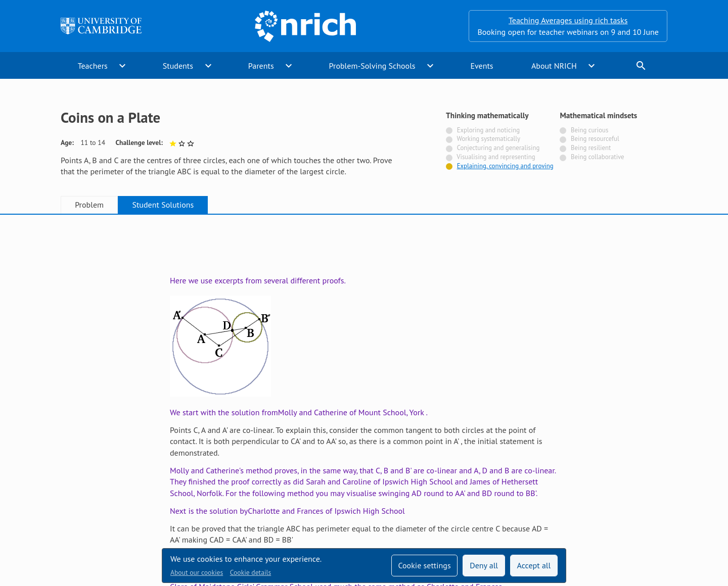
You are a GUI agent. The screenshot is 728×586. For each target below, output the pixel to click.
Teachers (93, 66)
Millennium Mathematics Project (275, 507)
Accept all (534, 565)
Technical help (217, 486)
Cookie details (251, 572)
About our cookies (197, 572)
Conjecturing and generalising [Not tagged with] (498, 148)
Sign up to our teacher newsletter (118, 486)
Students (178, 66)
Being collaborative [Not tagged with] (598, 157)
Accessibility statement (297, 486)
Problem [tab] (89, 205)
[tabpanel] (364, 323)
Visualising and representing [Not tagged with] (496, 157)
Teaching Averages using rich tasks (568, 20)
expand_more (122, 66)
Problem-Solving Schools (372, 66)
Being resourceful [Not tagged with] (595, 139)
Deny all (484, 565)
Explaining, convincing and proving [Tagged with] (505, 166)
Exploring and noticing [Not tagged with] (488, 130)
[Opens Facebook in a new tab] (633, 486)
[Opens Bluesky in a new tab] (661, 487)
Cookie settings (424, 565)
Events (482, 66)
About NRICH (554, 66)
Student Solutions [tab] (163, 205)
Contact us (371, 486)
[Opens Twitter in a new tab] (605, 486)
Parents (261, 66)
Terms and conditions (442, 486)
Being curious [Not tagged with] (589, 130)
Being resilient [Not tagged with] (591, 148)
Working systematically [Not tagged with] (488, 139)
